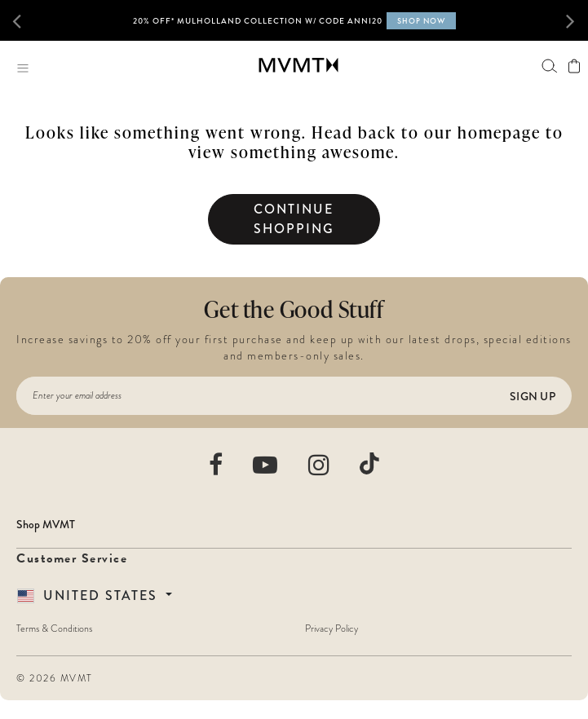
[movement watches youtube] (266, 465)
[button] (27, 20)
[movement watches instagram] (320, 465)
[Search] (549, 66)
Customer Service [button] (72, 558)
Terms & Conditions (54, 629)
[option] (294, 27)
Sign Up (533, 396)
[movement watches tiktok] (369, 463)
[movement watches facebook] (217, 465)
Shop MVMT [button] (46, 524)
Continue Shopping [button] (294, 219)
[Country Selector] (95, 595)
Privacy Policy (332, 629)
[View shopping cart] (574, 66)
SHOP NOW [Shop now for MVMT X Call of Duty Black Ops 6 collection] (421, 21)
